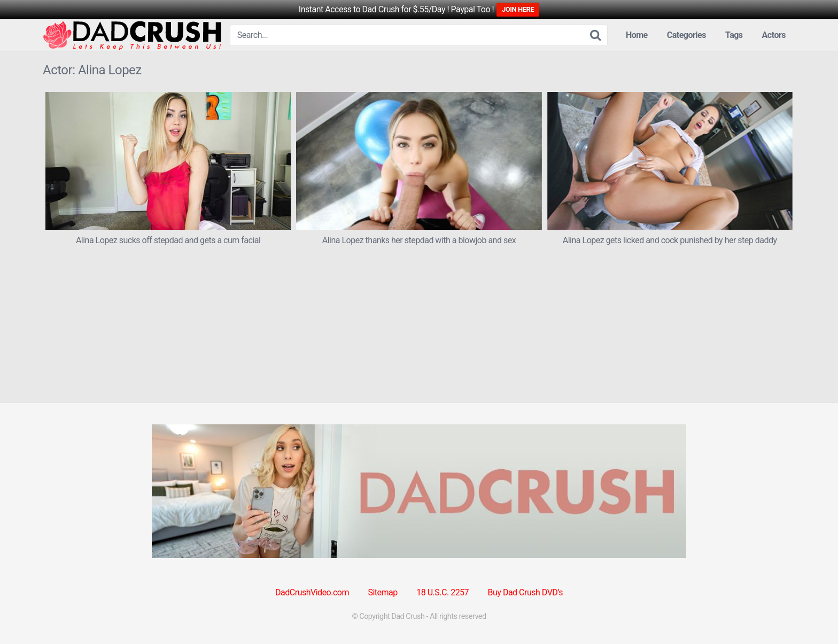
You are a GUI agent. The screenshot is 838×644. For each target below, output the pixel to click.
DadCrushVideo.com (312, 592)
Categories (686, 35)
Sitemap (382, 592)
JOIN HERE (518, 9)
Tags (734, 35)
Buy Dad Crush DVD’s (525, 592)
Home (637, 35)
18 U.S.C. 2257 (443, 592)
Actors (774, 35)
